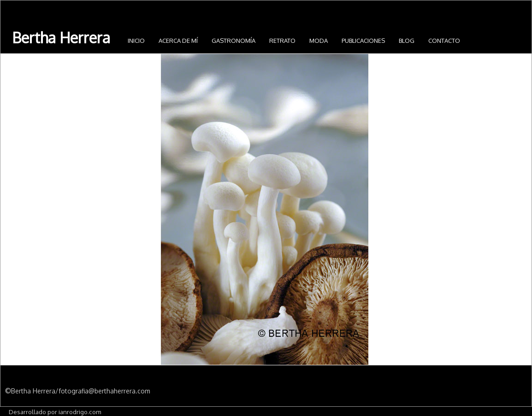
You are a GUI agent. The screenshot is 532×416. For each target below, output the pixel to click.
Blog (407, 41)
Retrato (282, 41)
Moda (319, 41)
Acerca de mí (178, 41)
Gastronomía (233, 41)
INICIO (136, 41)
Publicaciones (363, 41)
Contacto (444, 41)
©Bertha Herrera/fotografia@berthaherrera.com (78, 391)
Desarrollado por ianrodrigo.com (55, 412)
